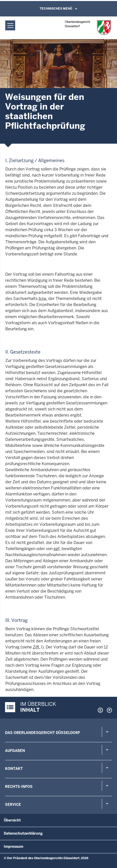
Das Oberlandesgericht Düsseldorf (43, 733)
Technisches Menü (56, 9)
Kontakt (14, 769)
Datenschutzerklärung (23, 833)
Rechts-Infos (19, 787)
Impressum (14, 847)
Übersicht (12, 820)
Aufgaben (15, 751)
